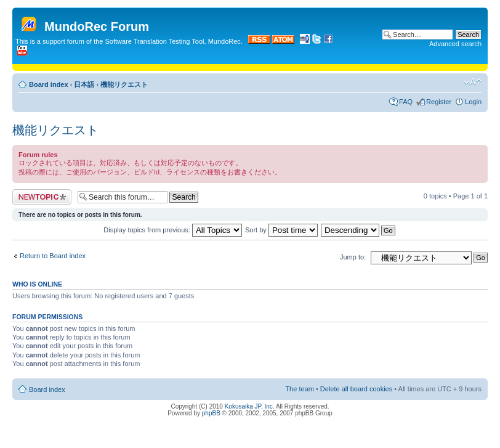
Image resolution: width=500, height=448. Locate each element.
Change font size (473, 82)
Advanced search (455, 44)
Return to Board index (53, 256)
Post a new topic (42, 197)
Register (439, 102)
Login (473, 102)
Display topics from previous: (173, 230)
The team (299, 389)
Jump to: (353, 257)
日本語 (84, 84)
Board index (49, 84)
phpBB (211, 413)
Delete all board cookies (356, 389)
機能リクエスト (124, 84)
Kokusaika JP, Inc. (250, 406)
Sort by (281, 230)
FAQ (406, 102)
